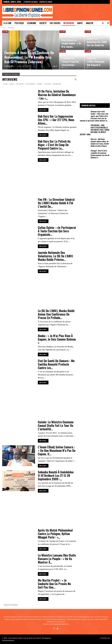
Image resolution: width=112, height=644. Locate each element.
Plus (88, 23)
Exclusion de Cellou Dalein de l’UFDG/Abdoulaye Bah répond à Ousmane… (96, 62)
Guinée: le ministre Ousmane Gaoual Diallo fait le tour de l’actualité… (56, 425)
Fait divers (55, 23)
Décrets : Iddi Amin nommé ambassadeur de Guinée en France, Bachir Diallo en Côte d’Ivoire (100, 142)
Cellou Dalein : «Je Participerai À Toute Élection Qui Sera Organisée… (57, 231)
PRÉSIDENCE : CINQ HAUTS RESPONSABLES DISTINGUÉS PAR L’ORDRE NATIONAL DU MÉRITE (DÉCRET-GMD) (95, 130)
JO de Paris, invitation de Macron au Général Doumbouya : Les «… (57, 95)
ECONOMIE (32, 23)
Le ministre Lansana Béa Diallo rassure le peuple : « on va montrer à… (57, 559)
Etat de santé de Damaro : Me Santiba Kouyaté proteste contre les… (56, 364)
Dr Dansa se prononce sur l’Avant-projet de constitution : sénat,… (70, 62)
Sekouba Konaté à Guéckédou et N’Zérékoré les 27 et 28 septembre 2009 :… (56, 475)
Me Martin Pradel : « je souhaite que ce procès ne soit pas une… (54, 584)
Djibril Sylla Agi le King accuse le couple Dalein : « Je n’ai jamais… (71, 42)
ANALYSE (12, 84)
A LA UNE (7, 23)
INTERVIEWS (69, 23)
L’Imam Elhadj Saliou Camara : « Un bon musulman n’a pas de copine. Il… (57, 450)
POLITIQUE (19, 23)
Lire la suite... (43, 110)
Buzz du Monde (30, 84)
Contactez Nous (46, 2)
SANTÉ (80, 23)
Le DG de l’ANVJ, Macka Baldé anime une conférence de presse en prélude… (56, 314)
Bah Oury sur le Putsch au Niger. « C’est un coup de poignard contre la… (54, 145)
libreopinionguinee (8, 640)
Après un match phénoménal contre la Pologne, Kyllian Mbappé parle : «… (55, 534)
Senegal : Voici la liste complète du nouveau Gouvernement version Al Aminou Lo (100, 154)
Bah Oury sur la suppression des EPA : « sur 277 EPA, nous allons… (56, 120)
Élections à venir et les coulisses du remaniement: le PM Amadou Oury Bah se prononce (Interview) (29, 57)
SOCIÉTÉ (43, 23)
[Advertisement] (39, 180)
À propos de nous (31, 2)
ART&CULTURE (20, 84)
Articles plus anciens (10, 605)
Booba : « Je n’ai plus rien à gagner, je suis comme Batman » (57, 339)
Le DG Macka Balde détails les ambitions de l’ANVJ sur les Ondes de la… (97, 42)
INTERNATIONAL (57, 84)
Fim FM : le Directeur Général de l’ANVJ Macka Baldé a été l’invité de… (56, 203)
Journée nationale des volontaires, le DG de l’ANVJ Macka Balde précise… (55, 256)
